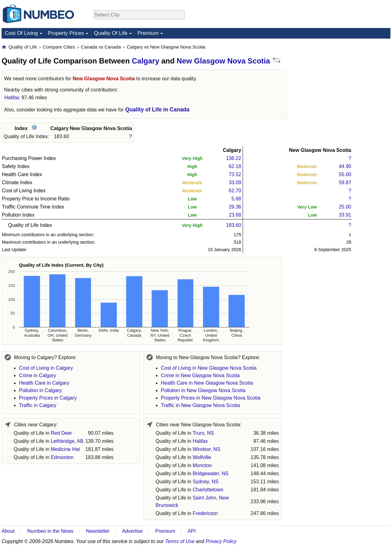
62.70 (235, 191)
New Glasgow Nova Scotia (223, 61)
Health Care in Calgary (44, 383)
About (8, 531)
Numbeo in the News (50, 531)
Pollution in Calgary (40, 390)
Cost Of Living (21, 33)
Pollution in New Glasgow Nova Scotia (203, 390)
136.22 (233, 158)
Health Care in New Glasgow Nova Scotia (207, 383)
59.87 (345, 183)
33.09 (235, 183)
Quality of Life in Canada (157, 110)
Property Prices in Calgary (48, 398)
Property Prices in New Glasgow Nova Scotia (211, 398)
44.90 (345, 166)
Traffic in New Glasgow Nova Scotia (200, 405)
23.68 (235, 215)
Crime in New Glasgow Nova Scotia (200, 375)
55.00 (345, 174)
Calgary (146, 61)
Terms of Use (180, 541)
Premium (148, 33)
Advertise (132, 531)
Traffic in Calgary (38, 405)
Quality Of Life (111, 33)
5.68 (236, 199)
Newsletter (98, 531)
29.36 (235, 207)
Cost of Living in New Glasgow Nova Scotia (209, 368)
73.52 (235, 174)
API (192, 531)
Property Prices (66, 33)
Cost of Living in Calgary (46, 368)
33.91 (345, 215)
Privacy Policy (221, 541)
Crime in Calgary (37, 375)
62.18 (235, 166)
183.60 (233, 225)
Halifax (12, 98)
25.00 (345, 207)
